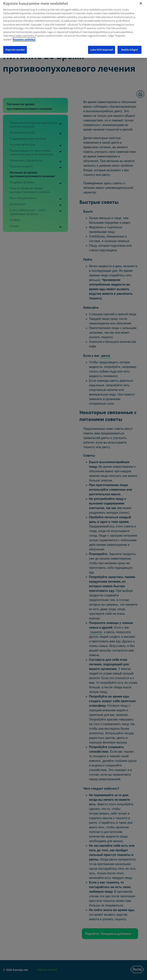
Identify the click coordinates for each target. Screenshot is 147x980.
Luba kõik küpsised (102, 47)
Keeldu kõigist (130, 47)
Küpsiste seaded (15, 47)
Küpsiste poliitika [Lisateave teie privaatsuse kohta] (24, 37)
